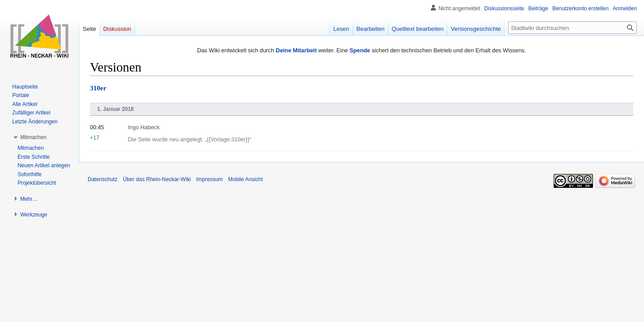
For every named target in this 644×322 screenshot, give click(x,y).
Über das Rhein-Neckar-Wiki (157, 179)
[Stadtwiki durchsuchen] (572, 28)
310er (98, 88)
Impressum (210, 179)
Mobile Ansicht (245, 179)
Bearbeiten (371, 29)
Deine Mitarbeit (296, 50)
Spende (360, 50)
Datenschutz (103, 179)
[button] (33, 137)
